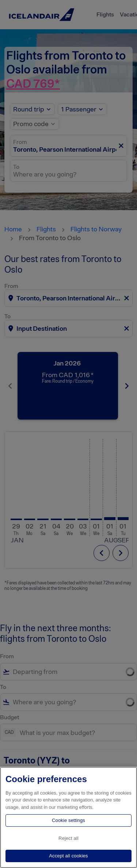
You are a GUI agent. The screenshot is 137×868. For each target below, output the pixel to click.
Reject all (68, 838)
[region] (68, 817)
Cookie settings (68, 820)
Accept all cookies (68, 856)
